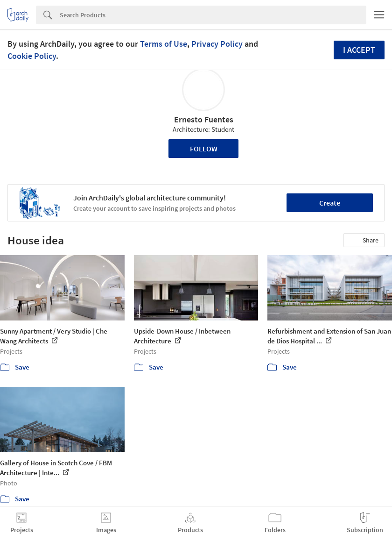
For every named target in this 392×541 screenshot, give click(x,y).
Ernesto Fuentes (204, 119)
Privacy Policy (217, 44)
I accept (359, 50)
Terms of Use (164, 44)
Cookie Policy (32, 56)
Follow (204, 149)
